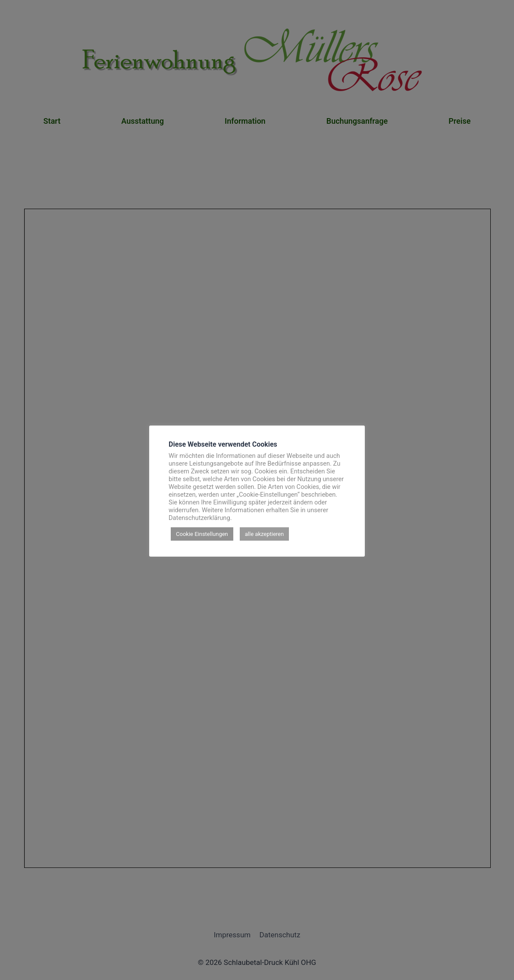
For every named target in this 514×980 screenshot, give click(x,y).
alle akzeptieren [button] (264, 534)
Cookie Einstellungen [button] (202, 534)
